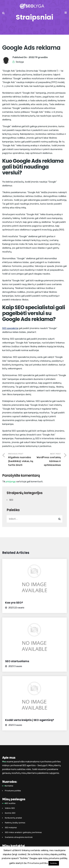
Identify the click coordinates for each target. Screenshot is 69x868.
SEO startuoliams (17, 661)
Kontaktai (9, 786)
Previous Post (21, 460)
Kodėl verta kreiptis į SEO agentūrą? (30, 720)
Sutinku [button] (54, 863)
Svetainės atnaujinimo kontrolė (19, 837)
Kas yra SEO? (14, 603)
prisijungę (11, 482)
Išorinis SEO (10, 813)
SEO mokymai (11, 828)
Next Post (48, 460)
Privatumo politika (13, 791)
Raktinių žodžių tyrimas (15, 823)
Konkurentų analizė (13, 818)
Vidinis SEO (10, 808)
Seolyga (20, 62)
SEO (11, 500)
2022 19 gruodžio (38, 57)
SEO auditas (10, 803)
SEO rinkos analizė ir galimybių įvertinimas (23, 832)
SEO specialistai (10, 328)
